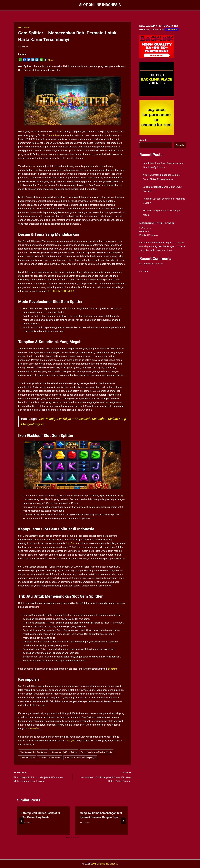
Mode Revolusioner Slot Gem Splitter (96, 752)
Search (143, 140)
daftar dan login (163, 243)
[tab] (67, 838)
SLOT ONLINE (24, 27)
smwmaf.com (35, 728)
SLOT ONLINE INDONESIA (60, 291)
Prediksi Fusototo (148, 235)
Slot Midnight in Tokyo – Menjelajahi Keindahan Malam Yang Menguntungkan (42, 777)
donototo (113, 669)
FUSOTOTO (145, 228)
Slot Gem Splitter (27, 758)
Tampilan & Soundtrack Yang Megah (80, 758)
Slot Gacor (72, 543)
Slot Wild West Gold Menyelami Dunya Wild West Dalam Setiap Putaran (103, 777)
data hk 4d (145, 231)
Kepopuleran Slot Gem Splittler (64, 752)
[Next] (123, 821)
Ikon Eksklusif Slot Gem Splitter (33, 752)
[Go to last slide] (22, 821)
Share (51, 60)
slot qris (144, 271)
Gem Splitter (53, 135)
